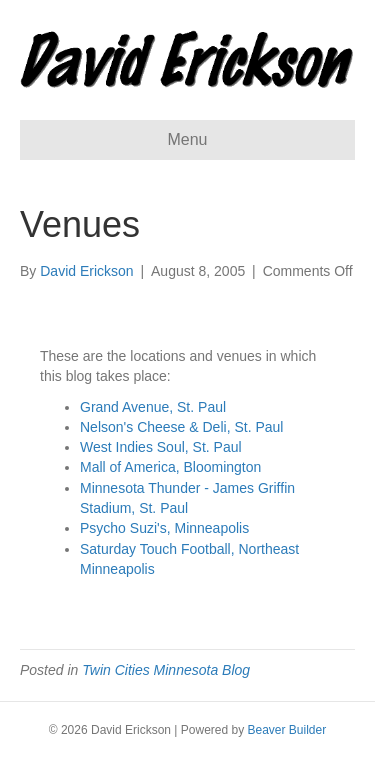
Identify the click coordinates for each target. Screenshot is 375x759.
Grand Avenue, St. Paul (153, 407)
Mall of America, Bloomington (170, 467)
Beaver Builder (287, 730)
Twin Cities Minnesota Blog (166, 670)
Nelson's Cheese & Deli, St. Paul (181, 427)
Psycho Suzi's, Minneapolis (164, 528)
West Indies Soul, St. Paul (161, 447)
